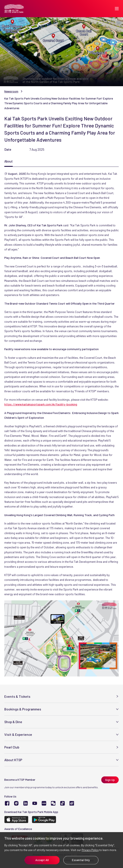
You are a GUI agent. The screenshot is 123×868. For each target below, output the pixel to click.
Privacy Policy (90, 850)
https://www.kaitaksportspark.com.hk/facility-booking (41, 404)
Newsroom (11, 91)
